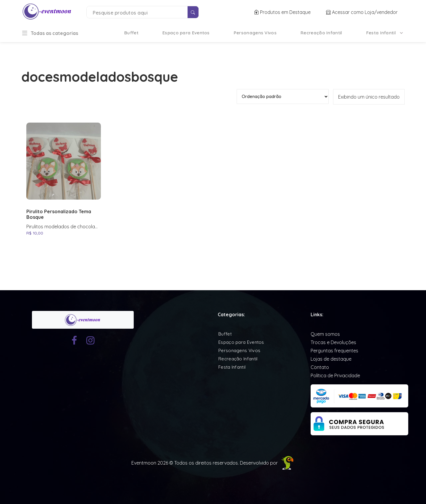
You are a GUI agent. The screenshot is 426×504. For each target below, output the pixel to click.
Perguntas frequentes (334, 351)
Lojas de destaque (331, 359)
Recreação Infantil (321, 33)
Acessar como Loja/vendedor (362, 12)
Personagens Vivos (255, 33)
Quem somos (325, 334)
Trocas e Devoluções (333, 342)
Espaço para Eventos (186, 33)
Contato (320, 367)
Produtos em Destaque (283, 12)
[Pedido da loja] (283, 97)
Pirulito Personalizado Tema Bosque (59, 214)
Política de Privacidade (335, 375)
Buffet (131, 33)
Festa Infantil (381, 33)
